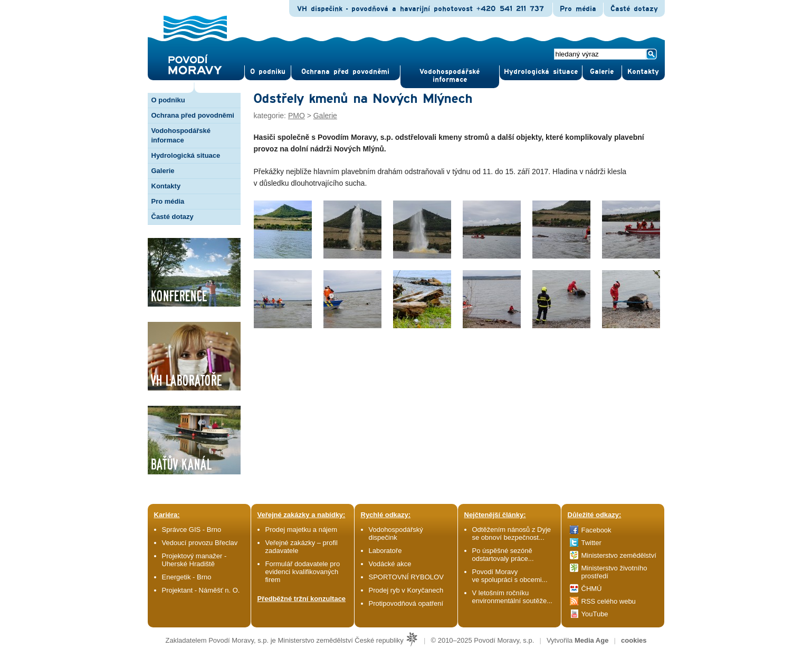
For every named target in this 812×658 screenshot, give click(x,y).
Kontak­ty (643, 72)
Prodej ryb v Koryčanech (406, 590)
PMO (297, 116)
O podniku (168, 100)
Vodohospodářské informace (450, 76)
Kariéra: (167, 515)
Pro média (578, 9)
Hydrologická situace (541, 72)
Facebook (596, 530)
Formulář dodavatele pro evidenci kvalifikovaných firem (303, 572)
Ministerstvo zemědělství (619, 555)
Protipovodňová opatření (406, 603)
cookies (634, 640)
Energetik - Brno (187, 577)
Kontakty (166, 186)
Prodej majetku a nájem (302, 530)
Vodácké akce (390, 564)
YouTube (595, 614)
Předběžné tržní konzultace (302, 599)
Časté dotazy (634, 9)
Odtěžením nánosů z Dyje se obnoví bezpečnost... (512, 533)
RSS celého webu (609, 601)
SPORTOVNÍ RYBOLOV (406, 577)
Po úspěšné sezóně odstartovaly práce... (503, 555)
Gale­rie (602, 72)
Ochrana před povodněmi (193, 115)
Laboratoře (385, 551)
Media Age (592, 640)
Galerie (163, 171)
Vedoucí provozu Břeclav (200, 543)
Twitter (591, 543)
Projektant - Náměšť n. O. (201, 590)
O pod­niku (268, 72)
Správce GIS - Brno (192, 530)
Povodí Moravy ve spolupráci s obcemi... (510, 576)
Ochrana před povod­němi (345, 72)
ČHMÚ (592, 589)
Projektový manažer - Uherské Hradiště (194, 560)
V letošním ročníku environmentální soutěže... (512, 597)
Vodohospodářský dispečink (396, 533)
